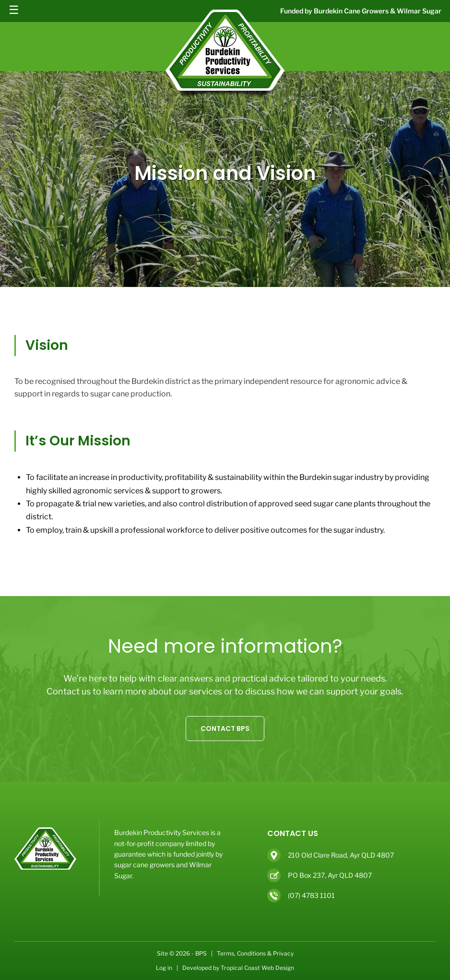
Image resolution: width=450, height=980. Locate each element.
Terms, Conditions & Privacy (255, 953)
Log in (164, 968)
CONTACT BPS (225, 729)
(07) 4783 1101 (311, 895)
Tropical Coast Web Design (257, 968)
